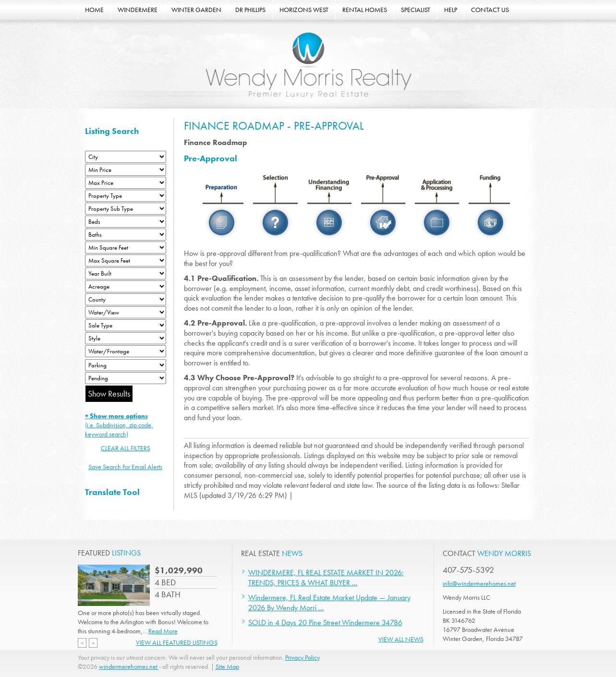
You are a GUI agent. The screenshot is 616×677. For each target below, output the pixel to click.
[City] (126, 157)
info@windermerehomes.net (479, 583)
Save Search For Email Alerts (125, 467)
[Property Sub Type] (126, 209)
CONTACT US (490, 10)
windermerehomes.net (129, 666)
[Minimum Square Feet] (126, 248)
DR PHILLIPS (250, 10)
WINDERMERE (138, 10)
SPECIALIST (416, 10)
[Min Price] (126, 170)
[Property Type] (126, 196)
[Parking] (126, 365)
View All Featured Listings (177, 642)
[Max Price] (126, 183)
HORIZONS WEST (304, 10)
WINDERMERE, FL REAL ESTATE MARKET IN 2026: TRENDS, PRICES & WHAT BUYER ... (326, 578)
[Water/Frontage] (126, 351)
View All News (401, 639)
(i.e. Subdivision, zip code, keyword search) (119, 425)
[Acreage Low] (126, 286)
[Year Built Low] (126, 273)
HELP (451, 10)
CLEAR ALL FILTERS (126, 448)
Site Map (227, 666)
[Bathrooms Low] (126, 235)
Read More (163, 631)
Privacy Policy (302, 657)
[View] (126, 312)
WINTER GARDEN (196, 10)
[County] (126, 299)
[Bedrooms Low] (126, 222)
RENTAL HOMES (365, 10)
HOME (94, 10)
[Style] (126, 338)
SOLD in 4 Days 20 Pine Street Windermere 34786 (325, 623)
